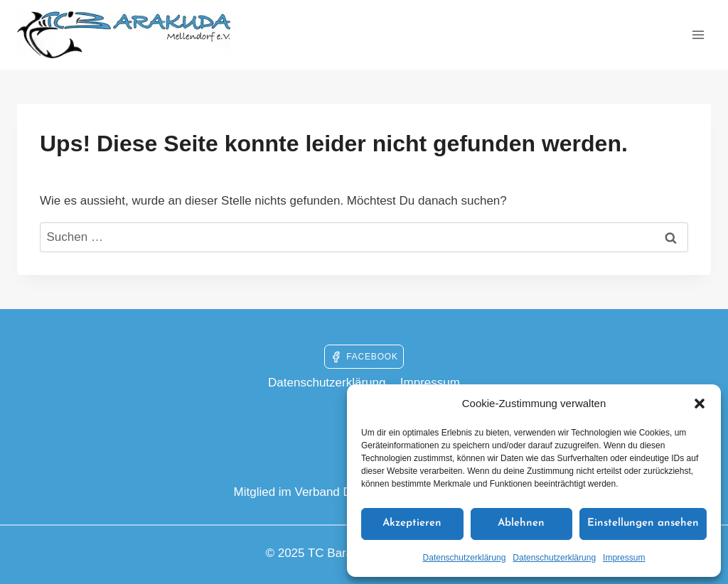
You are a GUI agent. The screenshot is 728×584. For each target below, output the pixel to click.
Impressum (624, 558)
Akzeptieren (412, 523)
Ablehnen (521, 523)
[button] (700, 404)
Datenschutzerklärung (465, 558)
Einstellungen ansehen (643, 523)
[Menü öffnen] (698, 34)
